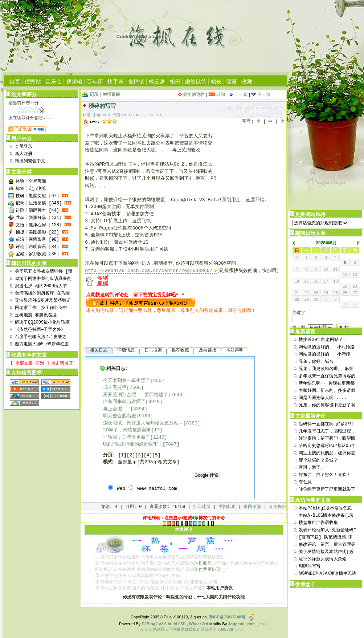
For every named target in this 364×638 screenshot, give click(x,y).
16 (316, 281)
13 (355, 275)
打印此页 (202, 507)
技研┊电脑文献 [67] (37, 196)
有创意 (305, 482)
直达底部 (278, 507)
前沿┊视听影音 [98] (37, 240)
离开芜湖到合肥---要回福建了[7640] (144, 395)
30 (316, 299)
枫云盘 (157, 82)
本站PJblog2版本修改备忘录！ (325, 509)
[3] (139, 455)
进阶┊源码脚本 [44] (37, 211)
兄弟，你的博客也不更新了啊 (327, 405)
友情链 (136, 82)
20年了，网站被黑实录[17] (133, 430)
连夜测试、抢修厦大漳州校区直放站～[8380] (152, 423)
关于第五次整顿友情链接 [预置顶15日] (44, 272)
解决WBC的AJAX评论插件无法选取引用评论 (327, 574)
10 (326, 269)
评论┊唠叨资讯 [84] (37, 247)
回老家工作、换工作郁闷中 (41, 308)
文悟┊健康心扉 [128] (39, 225)
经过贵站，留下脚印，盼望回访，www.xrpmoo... (327, 439)
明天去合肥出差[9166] (128, 416)
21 (297, 293)
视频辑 (74, 82)
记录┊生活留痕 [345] (39, 203)
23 (316, 293)
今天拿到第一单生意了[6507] (135, 381)
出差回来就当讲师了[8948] (133, 402)
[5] (156, 455)
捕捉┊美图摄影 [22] (37, 232)
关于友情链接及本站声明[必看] (326, 552)
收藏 (247, 82)
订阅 (217, 94)
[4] (148, 455)
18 (335, 281)
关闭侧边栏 (194, 94)
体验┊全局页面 (31, 182)
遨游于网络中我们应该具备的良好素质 (43, 279)
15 (307, 281)
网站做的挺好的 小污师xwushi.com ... (324, 355)
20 (355, 286)
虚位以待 (196, 82)
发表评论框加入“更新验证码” (327, 530)
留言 (232, 82)
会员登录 (24, 147)
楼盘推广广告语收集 (318, 523)
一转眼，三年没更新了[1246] (135, 437)
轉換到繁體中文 (30, 161)
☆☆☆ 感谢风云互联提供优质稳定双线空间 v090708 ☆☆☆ (192, 629)
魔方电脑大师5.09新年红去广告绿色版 (42, 345)
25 (335, 293)
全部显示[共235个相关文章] (149, 462)
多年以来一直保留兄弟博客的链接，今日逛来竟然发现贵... (327, 377)
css (263, 624)
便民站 (33, 82)
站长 (216, 82)
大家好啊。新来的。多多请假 (327, 391)
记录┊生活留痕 (105, 94)
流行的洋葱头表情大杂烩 (323, 559)
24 (326, 293)
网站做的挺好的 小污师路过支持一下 (327, 348)
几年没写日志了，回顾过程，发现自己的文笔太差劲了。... (327, 432)
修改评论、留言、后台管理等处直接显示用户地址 (327, 545)
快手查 (116, 82)
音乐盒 (54, 82)
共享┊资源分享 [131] (39, 218)
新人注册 (24, 154)
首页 (15, 82)
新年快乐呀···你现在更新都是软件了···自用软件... (327, 384)
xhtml (251, 624)
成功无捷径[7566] (123, 388)
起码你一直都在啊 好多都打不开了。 (326, 425)
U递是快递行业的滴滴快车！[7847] (141, 444)
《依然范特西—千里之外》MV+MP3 (40, 330)
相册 (175, 82)
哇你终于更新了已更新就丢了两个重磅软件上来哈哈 (327, 490)
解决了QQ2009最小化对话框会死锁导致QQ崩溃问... (42, 323)
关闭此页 (227, 507)
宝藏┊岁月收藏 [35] (37, 254)
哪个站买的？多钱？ (318, 460)
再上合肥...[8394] (125, 409)
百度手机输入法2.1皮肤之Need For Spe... (41, 338)
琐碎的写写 (310, 566)
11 (335, 269)
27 (355, 293)
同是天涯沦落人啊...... (324, 398)
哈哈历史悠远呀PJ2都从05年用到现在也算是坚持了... (327, 446)
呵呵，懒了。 (312, 468)
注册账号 (203, 563)
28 (297, 299)
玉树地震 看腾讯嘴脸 (36, 315)
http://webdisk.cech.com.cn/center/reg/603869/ (149, 271)
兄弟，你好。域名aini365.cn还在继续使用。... (323, 362)
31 (297, 257)
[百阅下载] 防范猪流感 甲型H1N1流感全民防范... (326, 538)
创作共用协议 (207, 569)
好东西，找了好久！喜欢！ (325, 475)
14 (297, 281)
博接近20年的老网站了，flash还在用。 (323, 340)
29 (307, 299)
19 (345, 286)
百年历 (95, 82)
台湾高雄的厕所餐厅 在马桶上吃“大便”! (42, 294)
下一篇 (261, 94)
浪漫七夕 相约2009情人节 (41, 286)
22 (307, 293)
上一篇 (238, 94)
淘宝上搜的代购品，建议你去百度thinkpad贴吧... (327, 454)
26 (345, 293)
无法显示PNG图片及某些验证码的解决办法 (43, 301)
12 (345, 275)
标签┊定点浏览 (31, 189)
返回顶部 (252, 507)
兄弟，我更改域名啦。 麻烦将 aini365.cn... (326, 369)
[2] (131, 455)
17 (326, 281)
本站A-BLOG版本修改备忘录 (326, 516)
